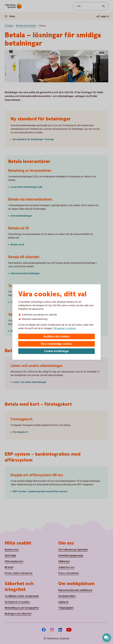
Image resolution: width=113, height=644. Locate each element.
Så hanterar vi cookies (65, 328)
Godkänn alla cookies (56, 337)
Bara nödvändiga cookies (56, 344)
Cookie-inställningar (57, 351)
